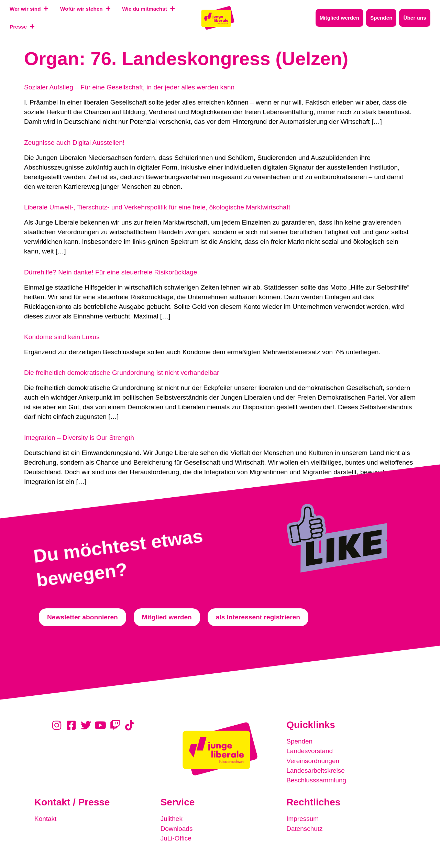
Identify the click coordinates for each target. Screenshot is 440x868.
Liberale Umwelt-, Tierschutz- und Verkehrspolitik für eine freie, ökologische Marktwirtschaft (157, 207)
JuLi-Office (176, 838)
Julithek (172, 818)
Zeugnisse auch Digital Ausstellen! (74, 143)
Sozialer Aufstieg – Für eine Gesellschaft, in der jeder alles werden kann (129, 87)
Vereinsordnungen (313, 761)
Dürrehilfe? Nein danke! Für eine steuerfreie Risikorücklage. (112, 272)
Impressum (303, 818)
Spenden (300, 741)
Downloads (177, 828)
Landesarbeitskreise (316, 770)
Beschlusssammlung (317, 780)
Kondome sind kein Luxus (62, 337)
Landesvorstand (310, 751)
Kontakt (46, 818)
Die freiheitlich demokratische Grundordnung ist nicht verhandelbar (122, 373)
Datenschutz (305, 828)
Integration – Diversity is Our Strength (79, 438)
